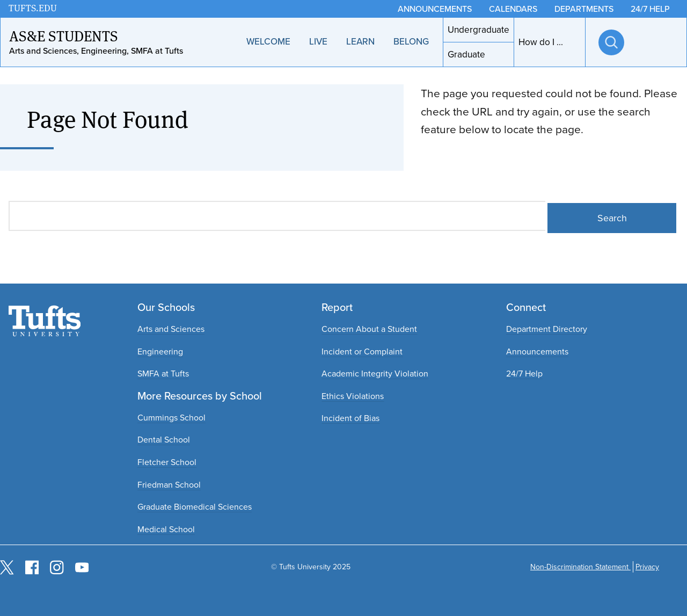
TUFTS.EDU (33, 8)
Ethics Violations (353, 396)
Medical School (166, 529)
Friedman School (169, 485)
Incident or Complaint (362, 352)
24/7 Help (524, 374)
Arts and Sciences (171, 329)
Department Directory (547, 329)
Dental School (164, 440)
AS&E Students (64, 36)
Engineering (160, 352)
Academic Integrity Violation (375, 374)
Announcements (537, 352)
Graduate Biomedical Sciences (195, 507)
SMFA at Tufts (163, 374)
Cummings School (171, 418)
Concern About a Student (369, 329)
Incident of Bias (350, 418)
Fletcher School (167, 462)
